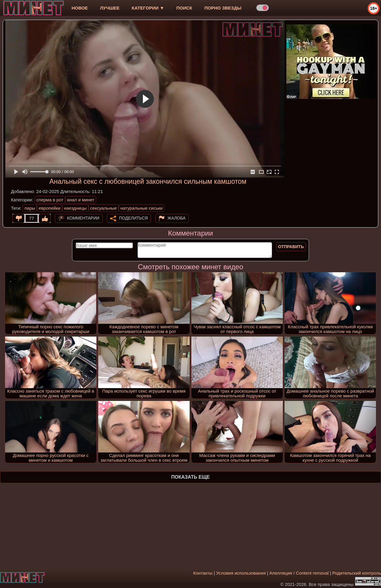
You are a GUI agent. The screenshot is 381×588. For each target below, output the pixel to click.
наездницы (75, 208)
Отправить (291, 247)
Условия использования (241, 573)
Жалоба (177, 218)
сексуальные (104, 208)
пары (30, 208)
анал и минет (81, 200)
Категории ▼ (148, 8)
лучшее (110, 8)
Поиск (184, 8)
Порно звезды (223, 8)
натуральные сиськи (142, 208)
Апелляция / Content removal (299, 573)
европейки (50, 208)
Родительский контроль (357, 573)
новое (80, 8)
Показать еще (190, 477)
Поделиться (133, 218)
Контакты (203, 573)
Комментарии (83, 218)
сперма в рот (50, 200)
